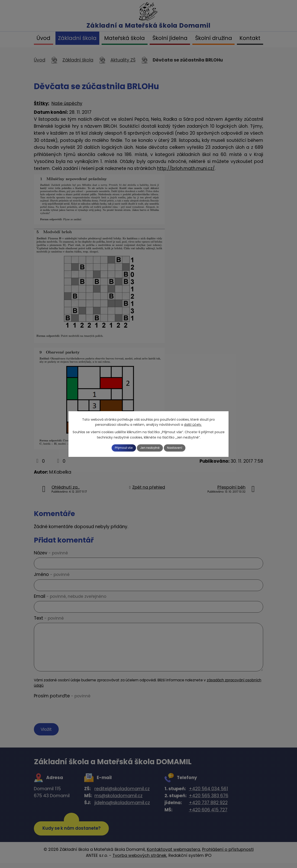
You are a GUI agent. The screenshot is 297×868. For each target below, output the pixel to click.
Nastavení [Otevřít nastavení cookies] (180, 448)
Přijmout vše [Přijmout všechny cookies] (119, 448)
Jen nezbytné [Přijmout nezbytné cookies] (150, 448)
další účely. (193, 424)
